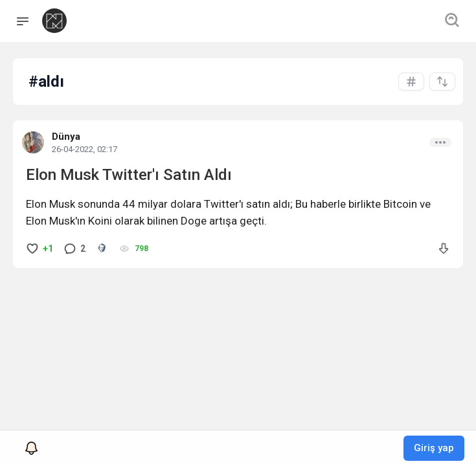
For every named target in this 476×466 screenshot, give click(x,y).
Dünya (66, 137)
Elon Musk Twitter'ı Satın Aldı (129, 175)
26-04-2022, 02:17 (85, 149)
